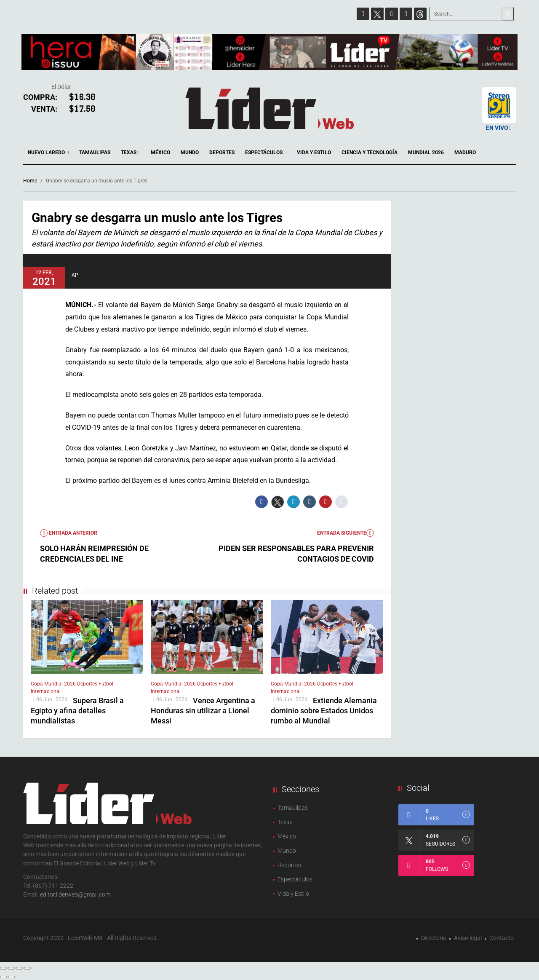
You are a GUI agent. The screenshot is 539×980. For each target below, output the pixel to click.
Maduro (465, 153)
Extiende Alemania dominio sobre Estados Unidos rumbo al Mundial (324, 711)
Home (30, 181)
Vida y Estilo (314, 153)
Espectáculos (266, 153)
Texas (131, 153)
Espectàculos (295, 879)
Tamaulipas (95, 153)
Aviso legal (468, 938)
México (160, 153)
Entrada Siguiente (346, 533)
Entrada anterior (69, 533)
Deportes (222, 153)
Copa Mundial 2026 (54, 684)
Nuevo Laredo (48, 153)
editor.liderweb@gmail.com (75, 894)
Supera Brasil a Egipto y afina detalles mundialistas (77, 711)
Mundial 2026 (426, 153)
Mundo (190, 153)
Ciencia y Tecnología (370, 153)
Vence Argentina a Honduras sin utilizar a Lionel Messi (203, 711)
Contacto (502, 938)
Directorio (434, 938)
